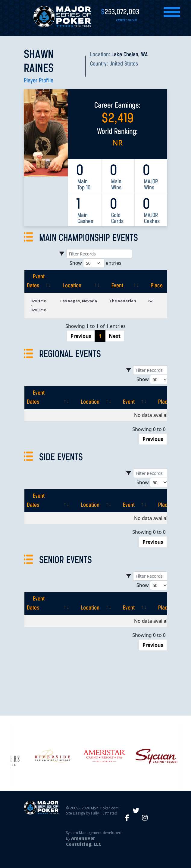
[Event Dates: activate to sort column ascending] (39, 281)
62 (150, 301)
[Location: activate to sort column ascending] (79, 281)
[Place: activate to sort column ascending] (160, 281)
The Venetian (123, 301)
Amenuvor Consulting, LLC (84, 841)
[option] (96, 756)
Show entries (95, 263)
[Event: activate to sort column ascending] (123, 281)
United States (124, 64)
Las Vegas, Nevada (79, 301)
